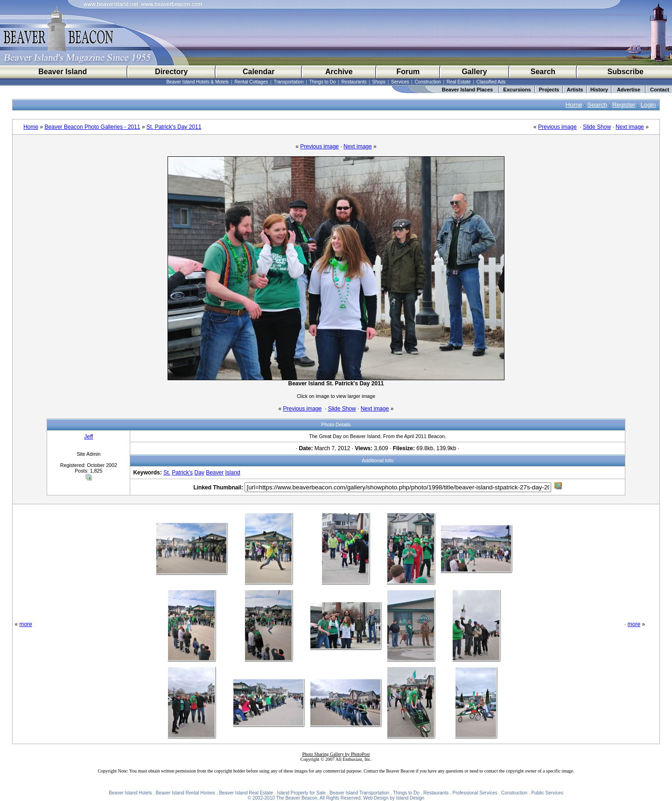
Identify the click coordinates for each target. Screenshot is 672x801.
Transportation (288, 82)
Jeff (88, 437)
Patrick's (182, 473)
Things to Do (323, 82)
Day (199, 473)
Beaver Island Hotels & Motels (197, 82)
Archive (339, 72)
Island (233, 473)
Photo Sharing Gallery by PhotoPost (336, 754)
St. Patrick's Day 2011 (174, 127)
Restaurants (354, 82)
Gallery (474, 72)
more (25, 624)
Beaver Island (63, 72)
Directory (171, 72)
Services (400, 82)
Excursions (517, 90)
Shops (379, 82)
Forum (408, 72)
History (599, 90)
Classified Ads (491, 82)
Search (543, 72)
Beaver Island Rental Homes (185, 793)
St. (167, 473)
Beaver (215, 473)
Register (624, 105)
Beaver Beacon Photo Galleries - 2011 (93, 127)
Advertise (629, 90)
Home (574, 105)
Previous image (557, 127)
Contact (660, 90)
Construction (428, 82)
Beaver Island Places (467, 90)
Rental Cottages (252, 82)
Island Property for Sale (301, 793)
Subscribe (625, 72)
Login (648, 105)
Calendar (259, 72)
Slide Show (597, 127)
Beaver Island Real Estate (246, 793)
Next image (630, 127)
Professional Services (475, 793)
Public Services (547, 793)
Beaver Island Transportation (359, 793)
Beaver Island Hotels (130, 793)
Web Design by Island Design (394, 798)
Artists (575, 90)
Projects (549, 90)
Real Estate (459, 82)
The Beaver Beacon (296, 798)
